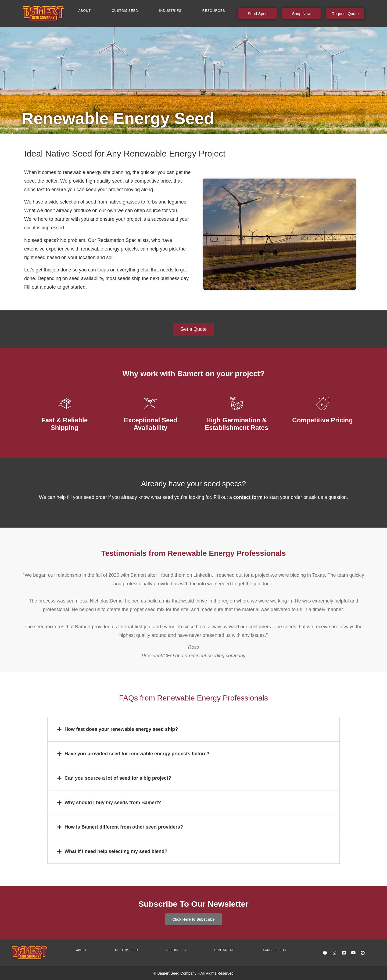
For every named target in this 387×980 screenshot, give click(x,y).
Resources (214, 11)
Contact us (224, 950)
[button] (193, 729)
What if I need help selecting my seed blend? (116, 851)
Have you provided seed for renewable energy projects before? (137, 754)
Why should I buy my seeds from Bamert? (113, 803)
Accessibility (275, 950)
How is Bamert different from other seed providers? (124, 827)
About (85, 11)
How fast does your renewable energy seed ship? (121, 729)
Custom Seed (125, 11)
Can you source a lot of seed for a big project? (118, 778)
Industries (170, 11)
